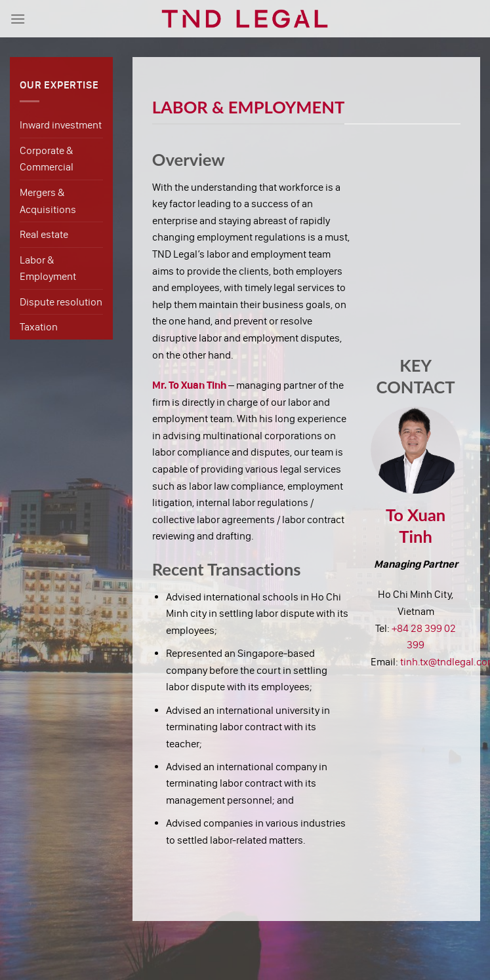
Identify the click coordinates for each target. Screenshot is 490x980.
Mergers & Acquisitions (48, 201)
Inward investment (61, 125)
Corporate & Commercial (47, 159)
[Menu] (18, 19)
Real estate (44, 234)
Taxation (39, 327)
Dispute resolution (61, 302)
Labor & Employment (48, 268)
